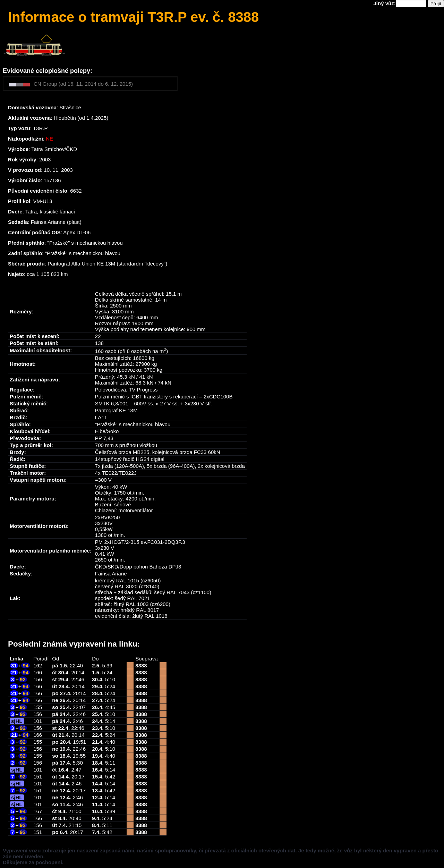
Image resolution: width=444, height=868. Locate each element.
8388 (141, 665)
